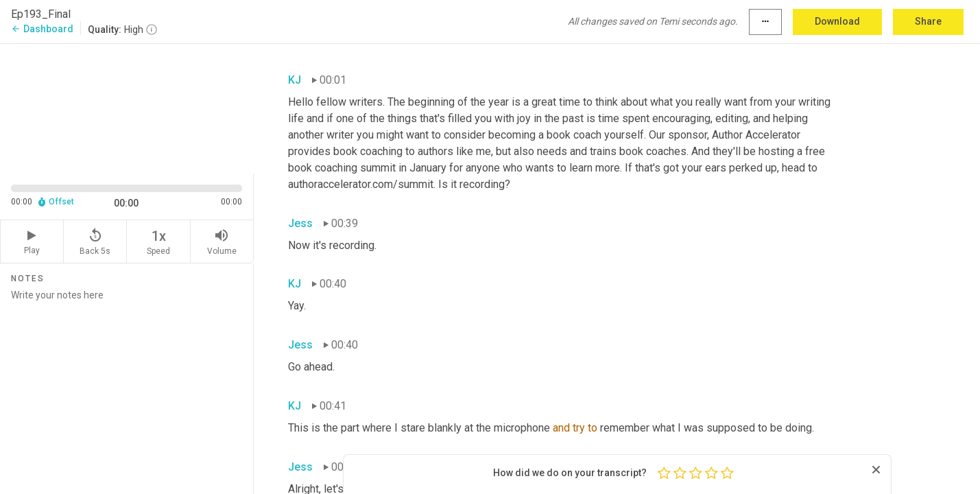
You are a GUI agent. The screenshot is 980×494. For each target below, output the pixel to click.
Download (837, 21)
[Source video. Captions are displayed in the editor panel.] (127, 107)
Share (928, 21)
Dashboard (42, 29)
